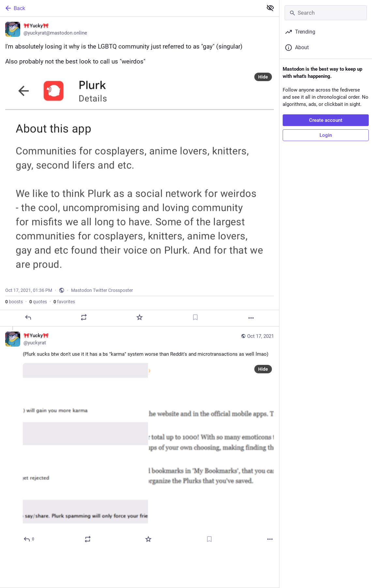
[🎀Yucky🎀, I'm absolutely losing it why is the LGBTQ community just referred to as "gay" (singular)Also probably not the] (140, 172)
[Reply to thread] (29, 539)
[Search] (326, 13)
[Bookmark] (195, 317)
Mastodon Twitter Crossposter (102, 290)
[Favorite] (140, 317)
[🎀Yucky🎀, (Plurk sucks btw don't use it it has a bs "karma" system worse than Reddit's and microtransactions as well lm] (140, 438)
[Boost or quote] (84, 317)
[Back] (131, 8)
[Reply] (28, 317)
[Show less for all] (270, 8)
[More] (251, 318)
